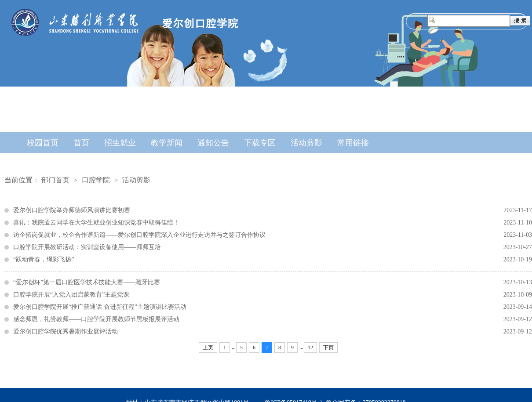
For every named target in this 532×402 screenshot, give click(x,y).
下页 (328, 348)
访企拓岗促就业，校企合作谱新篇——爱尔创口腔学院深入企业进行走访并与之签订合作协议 (273, 235)
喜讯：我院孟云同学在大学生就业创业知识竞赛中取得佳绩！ (273, 223)
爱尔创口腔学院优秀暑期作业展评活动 (273, 332)
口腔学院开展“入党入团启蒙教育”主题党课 (273, 295)
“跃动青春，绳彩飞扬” (273, 260)
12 (310, 348)
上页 (208, 348)
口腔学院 (96, 180)
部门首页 (55, 180)
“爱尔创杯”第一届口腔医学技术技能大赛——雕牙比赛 (273, 282)
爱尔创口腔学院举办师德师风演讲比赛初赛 (273, 210)
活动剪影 (136, 180)
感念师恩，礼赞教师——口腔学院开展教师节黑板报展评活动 (273, 319)
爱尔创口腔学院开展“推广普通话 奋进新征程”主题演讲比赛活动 (273, 307)
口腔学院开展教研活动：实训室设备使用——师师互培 (273, 247)
